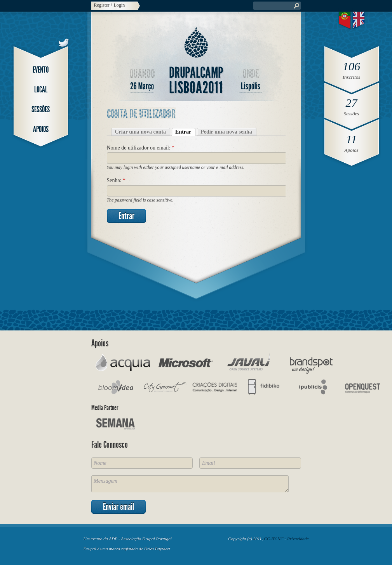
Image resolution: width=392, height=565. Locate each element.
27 (352, 103)
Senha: (116, 180)
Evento (41, 70)
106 (351, 66)
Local (41, 90)
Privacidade (298, 539)
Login (119, 5)
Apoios (41, 129)
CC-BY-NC (274, 539)
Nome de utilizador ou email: (141, 148)
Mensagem (190, 484)
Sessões (41, 109)
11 (352, 139)
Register (102, 5)
